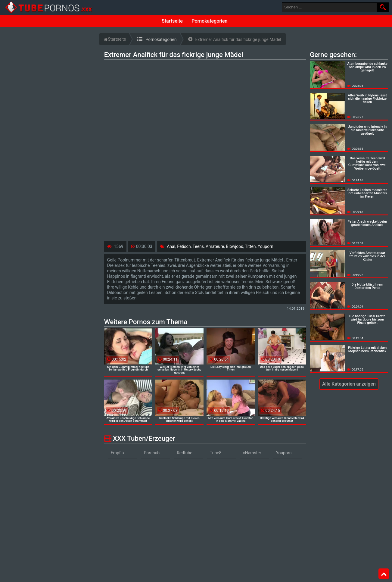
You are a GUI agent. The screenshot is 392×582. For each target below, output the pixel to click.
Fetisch (184, 246)
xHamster (252, 453)
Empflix (118, 453)
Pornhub (152, 453)
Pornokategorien (209, 21)
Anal (171, 246)
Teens (198, 246)
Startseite (172, 21)
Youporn (266, 246)
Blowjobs (234, 246)
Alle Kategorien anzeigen (349, 384)
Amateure (215, 246)
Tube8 (216, 453)
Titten (250, 246)
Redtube (185, 453)
